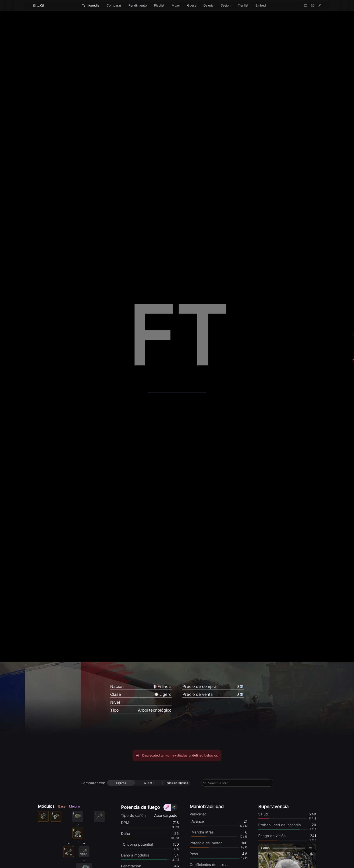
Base (62, 808)
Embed (261, 5)
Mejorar (75, 808)
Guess (192, 5)
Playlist (159, 5)
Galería (208, 5)
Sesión (226, 5)
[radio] (121, 785)
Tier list (243, 5)
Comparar (114, 5)
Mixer (176, 5)
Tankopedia (91, 5)
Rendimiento (138, 5)
